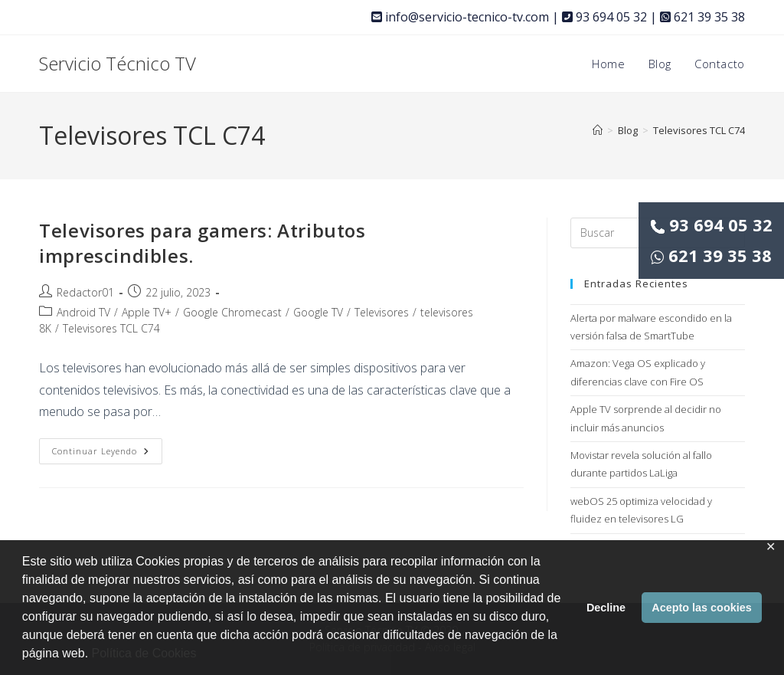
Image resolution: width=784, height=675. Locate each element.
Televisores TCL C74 (699, 130)
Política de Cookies (144, 653)
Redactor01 (85, 292)
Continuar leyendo (107, 454)
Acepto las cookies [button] (701, 608)
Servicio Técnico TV (118, 63)
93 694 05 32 (712, 224)
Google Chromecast (232, 312)
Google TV (318, 312)
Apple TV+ (147, 312)
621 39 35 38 (711, 255)
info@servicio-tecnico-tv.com (460, 17)
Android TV (83, 312)
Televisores (382, 312)
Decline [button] (606, 608)
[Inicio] (598, 130)
